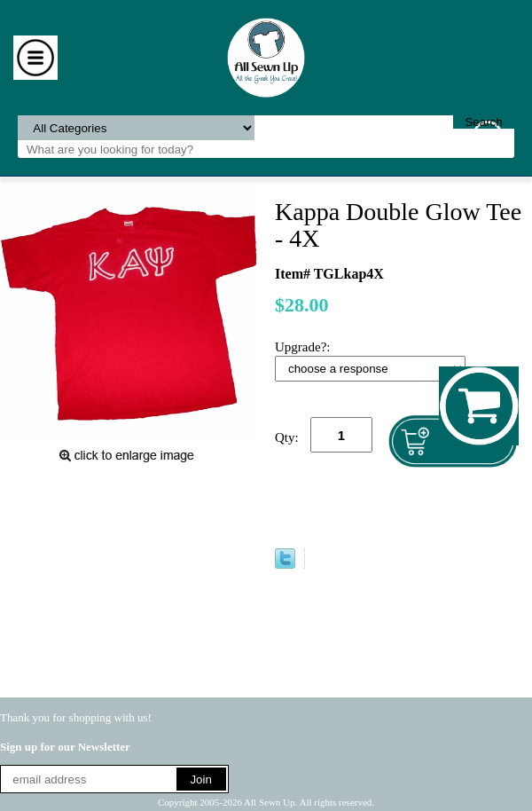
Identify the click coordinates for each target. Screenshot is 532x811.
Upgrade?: (304, 347)
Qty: (287, 437)
